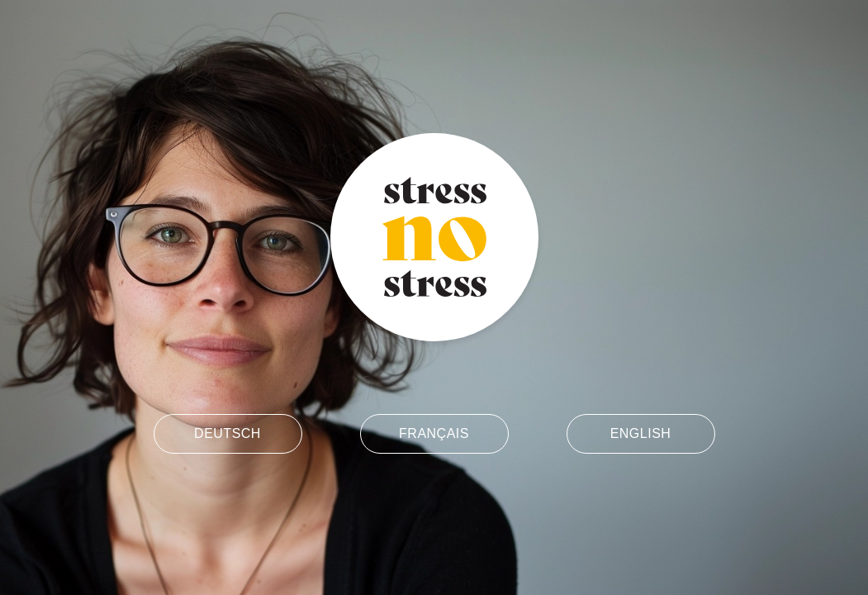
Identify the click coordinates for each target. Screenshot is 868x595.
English (641, 433)
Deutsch (228, 433)
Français (434, 433)
